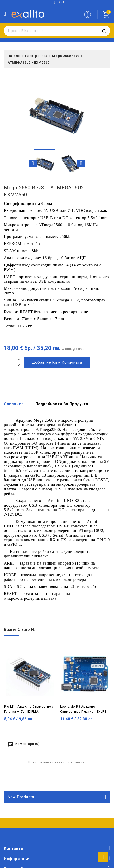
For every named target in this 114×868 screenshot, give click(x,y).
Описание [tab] (14, 404)
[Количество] (10, 362)
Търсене (104, 31)
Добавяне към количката (57, 362)
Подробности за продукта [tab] (62, 404)
